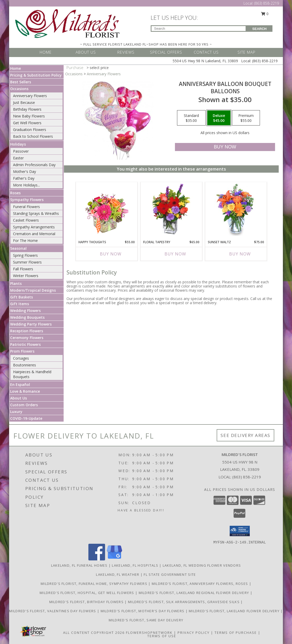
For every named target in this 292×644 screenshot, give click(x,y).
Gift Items (20, 304)
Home (16, 68)
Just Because (24, 102)
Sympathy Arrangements (34, 227)
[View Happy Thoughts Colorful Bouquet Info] (107, 210)
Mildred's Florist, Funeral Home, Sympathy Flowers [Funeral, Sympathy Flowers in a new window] (95, 584)
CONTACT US (206, 52)
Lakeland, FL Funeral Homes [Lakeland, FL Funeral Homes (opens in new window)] (79, 565)
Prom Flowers (22, 351)
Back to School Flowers (33, 136)
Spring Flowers (25, 255)
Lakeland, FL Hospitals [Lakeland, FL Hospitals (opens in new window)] (135, 565)
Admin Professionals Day (34, 165)
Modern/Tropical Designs (33, 290)
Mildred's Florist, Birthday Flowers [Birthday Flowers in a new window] (87, 602)
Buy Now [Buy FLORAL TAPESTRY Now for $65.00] (175, 254)
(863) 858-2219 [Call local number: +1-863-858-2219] (247, 477)
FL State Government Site (170, 574)
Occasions (19, 89)
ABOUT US (86, 52)
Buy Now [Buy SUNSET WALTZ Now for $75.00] (240, 254)
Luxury (16, 412)
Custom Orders (24, 405)
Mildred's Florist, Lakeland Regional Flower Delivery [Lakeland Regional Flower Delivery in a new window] (194, 593)
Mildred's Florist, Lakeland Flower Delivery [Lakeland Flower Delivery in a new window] (235, 611)
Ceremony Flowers (27, 338)
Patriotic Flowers (25, 344)
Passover (21, 151)
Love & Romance (25, 391)
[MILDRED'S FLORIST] (67, 23)
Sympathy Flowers (27, 200)
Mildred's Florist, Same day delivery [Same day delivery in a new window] (146, 620)
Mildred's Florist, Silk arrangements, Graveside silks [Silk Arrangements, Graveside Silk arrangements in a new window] (184, 602)
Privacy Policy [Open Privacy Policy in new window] (194, 633)
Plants (16, 283)
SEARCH (260, 29)
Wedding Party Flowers (31, 324)
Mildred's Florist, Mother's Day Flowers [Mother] (143, 611)
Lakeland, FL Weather (118, 574)
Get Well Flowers (27, 123)
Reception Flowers (27, 331)
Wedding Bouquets (27, 317)
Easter (18, 158)
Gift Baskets (22, 297)
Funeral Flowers (26, 207)
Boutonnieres (25, 365)
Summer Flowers (27, 262)
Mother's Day (25, 171)
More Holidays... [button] (26, 185)
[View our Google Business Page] (114, 559)
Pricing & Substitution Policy (36, 75)
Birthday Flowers (27, 109)
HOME (46, 52)
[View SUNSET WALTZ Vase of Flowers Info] (236, 210)
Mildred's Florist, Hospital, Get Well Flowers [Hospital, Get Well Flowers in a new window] (87, 593)
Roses (15, 193)
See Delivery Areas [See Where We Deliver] (245, 435)
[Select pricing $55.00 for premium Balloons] (246, 118)
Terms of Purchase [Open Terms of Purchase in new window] (236, 633)
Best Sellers (21, 82)
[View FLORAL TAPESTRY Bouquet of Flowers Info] (171, 210)
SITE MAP (247, 52)
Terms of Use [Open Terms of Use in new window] (162, 636)
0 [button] (265, 14)
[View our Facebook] (97, 559)
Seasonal (18, 248)
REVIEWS (126, 52)
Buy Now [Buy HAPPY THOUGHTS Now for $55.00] (111, 254)
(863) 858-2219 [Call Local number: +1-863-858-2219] (267, 3)
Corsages (21, 358)
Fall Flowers (23, 269)
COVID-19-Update (26, 418)
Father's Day (24, 178)
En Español (20, 384)
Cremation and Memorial (34, 234)
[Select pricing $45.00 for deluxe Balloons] (219, 118)
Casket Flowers (26, 220)
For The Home (25, 240)
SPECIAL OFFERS (166, 52)
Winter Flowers (26, 276)
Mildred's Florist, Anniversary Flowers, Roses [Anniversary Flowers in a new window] (200, 584)
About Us (19, 398)
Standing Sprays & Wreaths (36, 213)
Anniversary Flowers (30, 96)
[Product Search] (199, 29)
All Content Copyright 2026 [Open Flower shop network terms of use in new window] (94, 633)
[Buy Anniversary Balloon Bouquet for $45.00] (225, 147)
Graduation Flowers (30, 130)
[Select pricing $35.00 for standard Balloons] (191, 118)
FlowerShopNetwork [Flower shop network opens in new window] (149, 633)
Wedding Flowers (25, 311)
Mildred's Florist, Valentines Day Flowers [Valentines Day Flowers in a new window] (53, 611)
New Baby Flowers (29, 116)
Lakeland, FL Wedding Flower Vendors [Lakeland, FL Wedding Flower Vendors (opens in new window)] (202, 565)
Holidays (18, 144)
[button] (240, 531)
